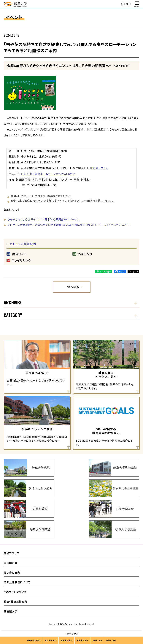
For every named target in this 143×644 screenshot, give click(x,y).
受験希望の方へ (34, 640)
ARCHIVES (13, 302)
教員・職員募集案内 (15, 602)
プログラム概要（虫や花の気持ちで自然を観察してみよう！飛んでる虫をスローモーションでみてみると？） (69, 225)
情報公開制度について (17, 582)
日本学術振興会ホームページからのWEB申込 (48, 174)
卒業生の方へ (82, 640)
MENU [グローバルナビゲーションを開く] (137, 4)
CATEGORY (13, 315)
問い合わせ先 (12, 573)
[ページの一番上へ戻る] (71, 634)
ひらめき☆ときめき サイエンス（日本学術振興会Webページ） (43, 219)
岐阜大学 (15, 4)
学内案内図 (11, 563)
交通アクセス (100, 168)
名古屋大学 (11, 611)
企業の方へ (111, 640)
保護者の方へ (66, 640)
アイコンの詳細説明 (23, 244)
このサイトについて (15, 592)
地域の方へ (97, 640)
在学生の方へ (51, 640)
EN (126, 4)
